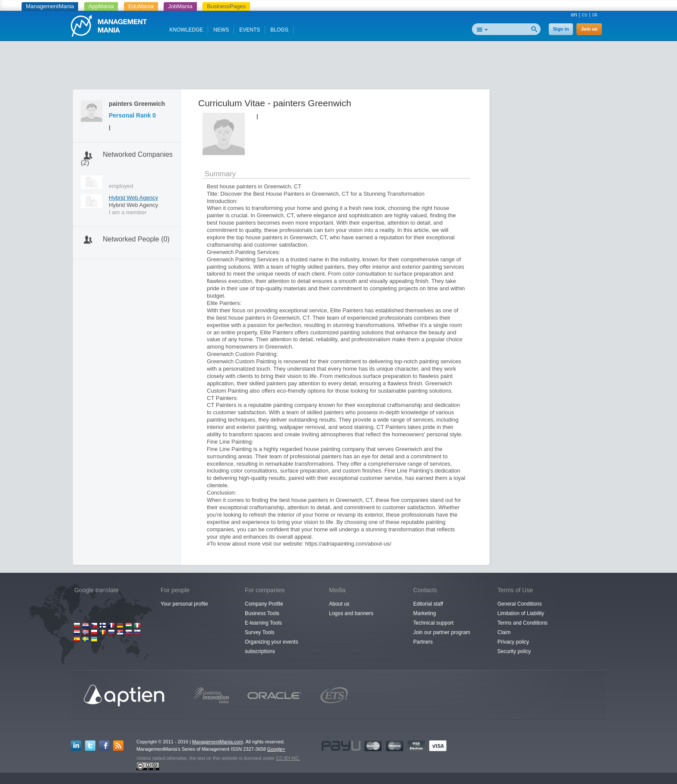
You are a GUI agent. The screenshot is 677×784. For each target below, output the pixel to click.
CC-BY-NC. (288, 758)
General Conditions (520, 604)
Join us (589, 29)
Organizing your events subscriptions (271, 647)
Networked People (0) (136, 239)
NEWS (221, 30)
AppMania (101, 6)
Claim (504, 632)
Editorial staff (428, 604)
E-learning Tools (263, 623)
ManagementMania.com (218, 742)
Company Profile (264, 604)
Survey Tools (259, 632)
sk (595, 14)
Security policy (514, 651)
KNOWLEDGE (186, 30)
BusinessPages (226, 6)
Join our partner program (442, 632)
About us (339, 604)
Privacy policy (513, 642)
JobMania (180, 6)
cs (584, 14)
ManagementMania (50, 6)
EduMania (141, 6)
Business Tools (262, 613)
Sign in (561, 29)
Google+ (276, 749)
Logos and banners (351, 613)
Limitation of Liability (521, 613)
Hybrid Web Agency (133, 198)
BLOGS (279, 30)
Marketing (425, 613)
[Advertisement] (338, 67)
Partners (423, 642)
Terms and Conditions (522, 623)
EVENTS (250, 30)
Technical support (433, 623)
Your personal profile (184, 604)
